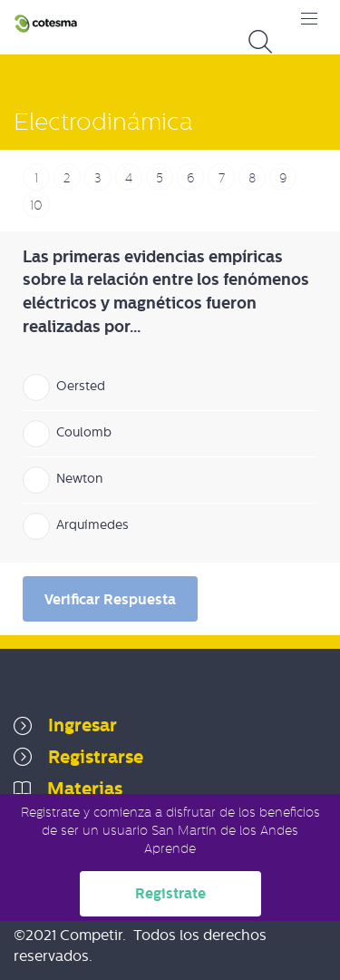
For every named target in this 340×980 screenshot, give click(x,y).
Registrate (170, 893)
